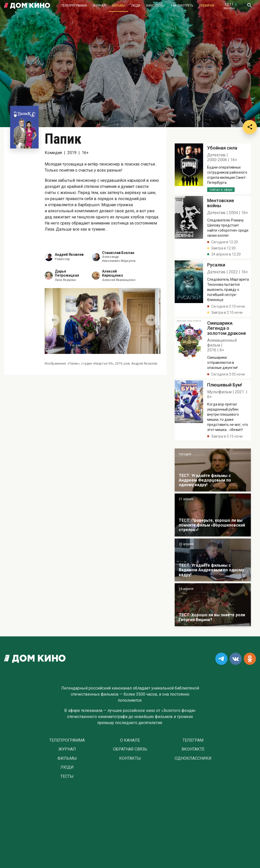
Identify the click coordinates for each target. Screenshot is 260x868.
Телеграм (193, 740)
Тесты (67, 776)
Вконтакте (193, 749)
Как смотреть (182, 6)
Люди (136, 6)
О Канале (130, 740)
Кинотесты (155, 6)
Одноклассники (193, 758)
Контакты (130, 758)
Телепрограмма (74, 6)
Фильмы (118, 6)
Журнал (99, 6)
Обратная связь (130, 749)
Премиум (207, 6)
